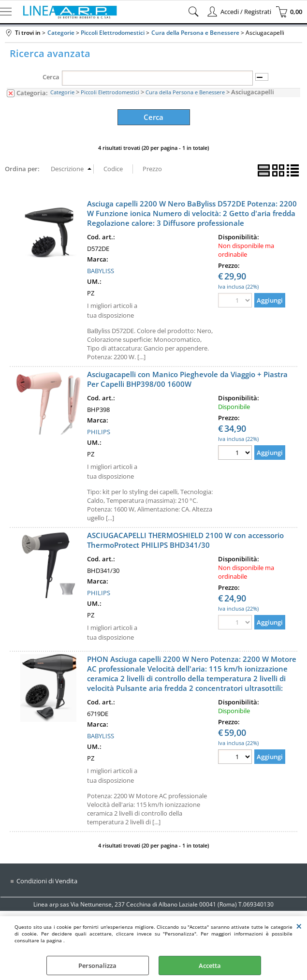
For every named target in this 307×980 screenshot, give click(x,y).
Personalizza (97, 965)
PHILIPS (99, 430)
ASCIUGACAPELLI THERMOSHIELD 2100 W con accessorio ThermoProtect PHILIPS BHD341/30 (185, 539)
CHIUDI (299, 926)
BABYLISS (101, 269)
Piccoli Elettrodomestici (110, 92)
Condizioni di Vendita (47, 879)
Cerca (51, 77)
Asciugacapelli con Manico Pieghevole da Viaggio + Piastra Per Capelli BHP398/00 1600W (187, 378)
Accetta (210, 965)
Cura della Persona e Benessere (185, 92)
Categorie (62, 92)
